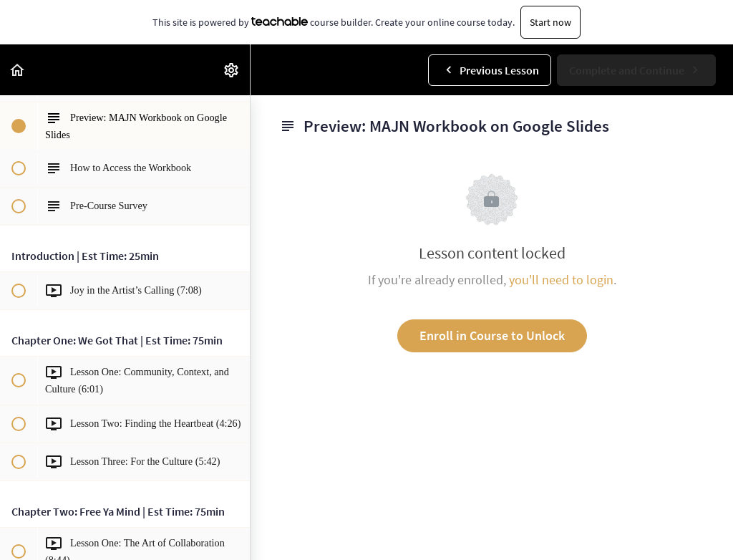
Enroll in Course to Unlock (492, 335)
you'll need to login (561, 280)
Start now (550, 22)
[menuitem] (232, 70)
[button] (18, 70)
